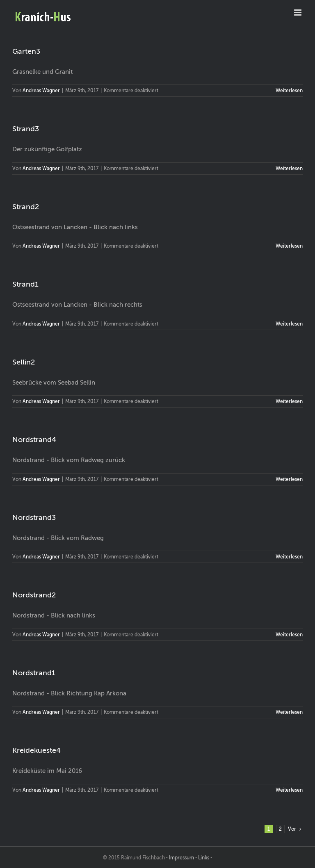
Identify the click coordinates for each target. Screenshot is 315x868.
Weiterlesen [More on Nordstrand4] (289, 479)
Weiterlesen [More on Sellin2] (289, 401)
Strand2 (26, 207)
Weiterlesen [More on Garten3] (289, 91)
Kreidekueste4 (37, 750)
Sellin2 (24, 362)
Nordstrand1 (34, 673)
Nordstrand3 (34, 517)
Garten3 (26, 51)
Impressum (181, 858)
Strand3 (26, 129)
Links (204, 858)
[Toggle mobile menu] (298, 13)
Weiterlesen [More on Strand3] (289, 169)
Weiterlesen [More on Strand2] (289, 246)
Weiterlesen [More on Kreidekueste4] (289, 790)
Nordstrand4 (34, 440)
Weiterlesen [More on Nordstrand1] (289, 712)
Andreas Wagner (41, 91)
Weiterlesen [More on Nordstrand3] (289, 557)
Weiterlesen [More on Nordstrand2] (289, 635)
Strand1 (25, 284)
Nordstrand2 (34, 595)
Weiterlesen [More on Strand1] (289, 324)
